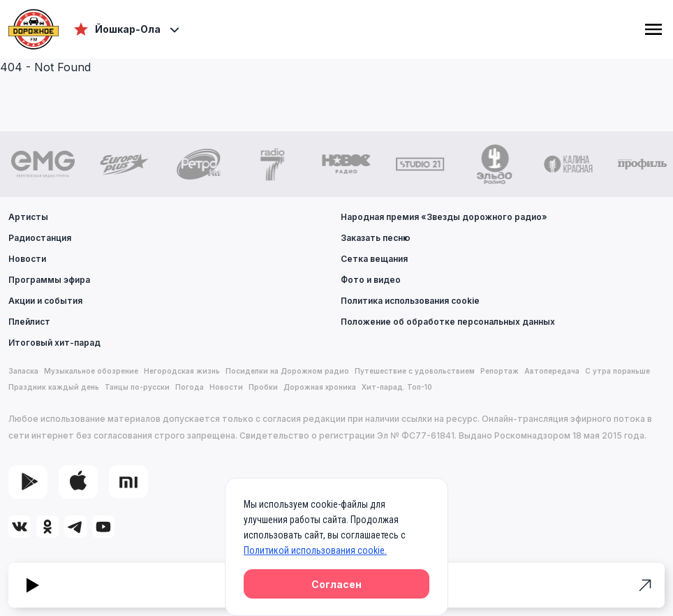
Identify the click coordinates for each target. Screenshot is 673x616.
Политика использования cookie (410, 301)
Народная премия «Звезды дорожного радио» (444, 217)
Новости (27, 259)
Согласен (336, 584)
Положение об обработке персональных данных (448, 322)
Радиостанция (40, 238)
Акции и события (45, 301)
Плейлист (29, 322)
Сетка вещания (374, 259)
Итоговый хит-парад (54, 343)
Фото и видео (371, 280)
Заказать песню (376, 238)
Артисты (28, 217)
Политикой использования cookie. (315, 550)
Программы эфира (49, 280)
